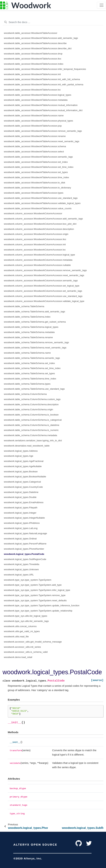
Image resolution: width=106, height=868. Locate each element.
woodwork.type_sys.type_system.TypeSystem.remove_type (35, 595)
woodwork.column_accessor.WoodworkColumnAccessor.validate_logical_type (44, 301)
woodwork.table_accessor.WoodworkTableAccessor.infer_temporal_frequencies (45, 69)
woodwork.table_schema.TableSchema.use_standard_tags (34, 389)
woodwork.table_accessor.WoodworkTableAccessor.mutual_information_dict (43, 110)
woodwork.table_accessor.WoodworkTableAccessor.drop (33, 54)
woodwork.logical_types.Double (20, 497)
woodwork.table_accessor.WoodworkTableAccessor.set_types (36, 172)
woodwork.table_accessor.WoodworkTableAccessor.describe (35, 43)
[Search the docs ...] (53, 22)
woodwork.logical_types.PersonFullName (25, 544)
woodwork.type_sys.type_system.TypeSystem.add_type (33, 585)
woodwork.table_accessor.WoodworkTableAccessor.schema (35, 146)
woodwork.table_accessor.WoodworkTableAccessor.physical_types (39, 121)
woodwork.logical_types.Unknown (21, 569)
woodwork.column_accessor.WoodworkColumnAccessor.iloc (35, 239)
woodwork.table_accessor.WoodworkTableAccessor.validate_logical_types (42, 203)
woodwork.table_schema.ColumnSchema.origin (29, 409)
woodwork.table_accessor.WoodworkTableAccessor (31, 33)
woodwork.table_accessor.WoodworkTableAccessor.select (34, 152)
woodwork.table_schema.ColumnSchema (25, 394)
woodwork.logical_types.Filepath (21, 508)
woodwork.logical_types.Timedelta (22, 564)
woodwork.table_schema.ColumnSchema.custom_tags (32, 399)
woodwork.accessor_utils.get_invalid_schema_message (33, 642)
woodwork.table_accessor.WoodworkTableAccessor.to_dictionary (37, 188)
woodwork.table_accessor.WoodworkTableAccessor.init (32, 74)
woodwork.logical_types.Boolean (21, 472)
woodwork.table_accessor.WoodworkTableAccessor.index (34, 64)
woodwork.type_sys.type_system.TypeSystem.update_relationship (38, 611)
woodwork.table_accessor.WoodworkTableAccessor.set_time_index (39, 167)
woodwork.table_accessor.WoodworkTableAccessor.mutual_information (41, 105)
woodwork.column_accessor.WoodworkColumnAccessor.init (35, 244)
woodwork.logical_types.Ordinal (20, 539)
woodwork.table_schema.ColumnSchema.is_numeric (31, 430)
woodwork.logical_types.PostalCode (24, 554)
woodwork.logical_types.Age (19, 456)
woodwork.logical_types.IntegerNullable (24, 518)
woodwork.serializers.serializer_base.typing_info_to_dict (33, 440)
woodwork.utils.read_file (16, 637)
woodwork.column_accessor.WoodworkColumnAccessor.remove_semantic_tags (45, 270)
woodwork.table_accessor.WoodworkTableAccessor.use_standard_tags (41, 198)
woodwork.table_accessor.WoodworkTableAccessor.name (34, 116)
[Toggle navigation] (101, 5)
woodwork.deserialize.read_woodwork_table (27, 446)
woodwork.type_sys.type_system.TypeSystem (28, 580)
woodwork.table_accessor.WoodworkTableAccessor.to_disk (35, 183)
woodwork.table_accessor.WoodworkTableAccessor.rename (35, 136)
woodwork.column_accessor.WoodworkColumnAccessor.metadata (38, 260)
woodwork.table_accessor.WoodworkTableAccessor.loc (32, 90)
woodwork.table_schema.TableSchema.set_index (29, 363)
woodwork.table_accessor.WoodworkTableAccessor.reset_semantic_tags (42, 141)
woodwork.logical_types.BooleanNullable (25, 477)
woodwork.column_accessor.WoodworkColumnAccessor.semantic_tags (41, 281)
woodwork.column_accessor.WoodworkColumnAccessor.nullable (37, 265)
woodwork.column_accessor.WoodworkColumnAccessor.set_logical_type (42, 286)
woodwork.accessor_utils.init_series (22, 647)
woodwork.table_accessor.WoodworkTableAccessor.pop (33, 126)
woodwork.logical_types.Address (21, 451)
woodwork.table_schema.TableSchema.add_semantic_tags (35, 312)
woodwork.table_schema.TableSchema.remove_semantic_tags (36, 342)
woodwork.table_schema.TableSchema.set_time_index (32, 368)
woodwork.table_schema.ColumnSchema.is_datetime (32, 425)
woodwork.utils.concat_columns (20, 626)
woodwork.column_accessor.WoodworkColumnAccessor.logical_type (39, 255)
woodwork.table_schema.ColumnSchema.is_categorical (33, 420)
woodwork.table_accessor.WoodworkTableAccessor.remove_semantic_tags (43, 131)
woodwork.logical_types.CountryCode (23, 487)
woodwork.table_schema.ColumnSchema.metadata (31, 435)
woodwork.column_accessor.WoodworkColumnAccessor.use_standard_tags (43, 296)
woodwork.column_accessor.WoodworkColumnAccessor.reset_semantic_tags (44, 275)
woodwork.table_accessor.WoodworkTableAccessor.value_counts (38, 208)
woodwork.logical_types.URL (19, 575)
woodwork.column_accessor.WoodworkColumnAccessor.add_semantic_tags (43, 219)
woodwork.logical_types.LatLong (21, 528)
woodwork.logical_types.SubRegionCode (25, 559)
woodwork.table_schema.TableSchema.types (27, 384)
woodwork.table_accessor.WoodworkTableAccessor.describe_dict (38, 48)
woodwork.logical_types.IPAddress (22, 523)
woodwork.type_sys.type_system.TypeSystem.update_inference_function (42, 606)
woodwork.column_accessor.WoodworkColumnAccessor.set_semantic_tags (43, 291)
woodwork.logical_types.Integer (20, 513)
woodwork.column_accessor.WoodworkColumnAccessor (33, 213)
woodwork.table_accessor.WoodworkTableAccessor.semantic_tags (38, 157)
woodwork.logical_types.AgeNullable (23, 466)
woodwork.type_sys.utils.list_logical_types (26, 616)
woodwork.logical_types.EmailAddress (24, 502)
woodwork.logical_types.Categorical (22, 482)
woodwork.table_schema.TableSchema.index (27, 317)
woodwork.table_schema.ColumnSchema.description (31, 404)
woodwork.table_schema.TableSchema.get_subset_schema (35, 322)
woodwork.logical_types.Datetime (21, 492)
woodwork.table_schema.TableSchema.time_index (30, 379)
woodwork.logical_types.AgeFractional (24, 461)
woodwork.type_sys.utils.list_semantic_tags (26, 621)
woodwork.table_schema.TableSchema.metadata (29, 332)
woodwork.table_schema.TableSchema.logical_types (31, 327)
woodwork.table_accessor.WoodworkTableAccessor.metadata (36, 100)
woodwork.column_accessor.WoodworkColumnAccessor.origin (36, 234)
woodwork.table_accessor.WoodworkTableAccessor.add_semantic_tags (41, 38)
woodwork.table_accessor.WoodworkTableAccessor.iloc (33, 59)
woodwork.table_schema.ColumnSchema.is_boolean (31, 415)
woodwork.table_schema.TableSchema (24, 306)
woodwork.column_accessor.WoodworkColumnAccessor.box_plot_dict (40, 224)
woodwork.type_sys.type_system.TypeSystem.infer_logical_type (37, 590)
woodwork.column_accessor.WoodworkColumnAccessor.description (39, 229)
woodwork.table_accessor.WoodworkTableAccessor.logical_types (38, 95)
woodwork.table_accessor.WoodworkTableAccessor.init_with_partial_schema (44, 84)
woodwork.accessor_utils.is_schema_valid (26, 652)
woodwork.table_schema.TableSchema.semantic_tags (32, 358)
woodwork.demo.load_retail (18, 657)
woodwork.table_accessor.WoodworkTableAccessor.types (34, 193)
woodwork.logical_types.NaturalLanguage (26, 533)
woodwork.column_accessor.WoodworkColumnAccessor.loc (35, 250)
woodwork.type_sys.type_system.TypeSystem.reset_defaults (35, 600)
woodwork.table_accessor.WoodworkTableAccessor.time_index (37, 177)
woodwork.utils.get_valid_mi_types (22, 631)
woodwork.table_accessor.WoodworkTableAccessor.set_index (36, 162)
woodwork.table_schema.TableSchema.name (27, 353)
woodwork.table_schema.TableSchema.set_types (29, 373)
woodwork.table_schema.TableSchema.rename (28, 337)
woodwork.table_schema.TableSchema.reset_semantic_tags (35, 348)
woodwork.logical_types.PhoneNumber (24, 549)
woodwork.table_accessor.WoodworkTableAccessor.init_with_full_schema (42, 79)
